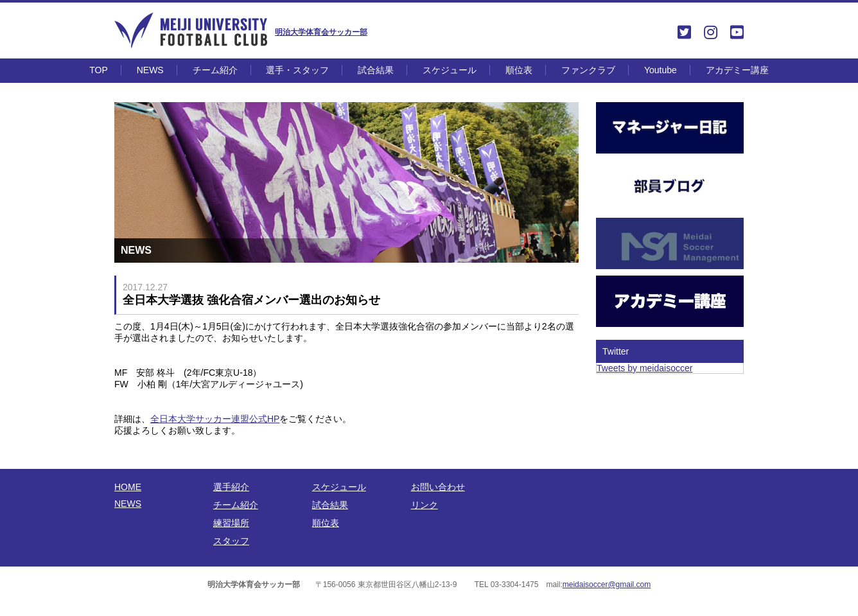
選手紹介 (231, 487)
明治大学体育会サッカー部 (321, 32)
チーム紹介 (215, 70)
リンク (425, 505)
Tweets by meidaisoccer (644, 368)
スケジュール (450, 70)
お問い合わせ (438, 487)
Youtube (661, 70)
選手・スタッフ (297, 70)
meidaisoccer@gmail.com (607, 585)
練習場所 (231, 523)
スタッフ (231, 541)
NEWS (150, 70)
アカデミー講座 (737, 70)
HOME (128, 487)
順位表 (519, 70)
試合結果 (376, 70)
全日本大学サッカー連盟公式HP (215, 419)
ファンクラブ (588, 70)
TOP (99, 70)
